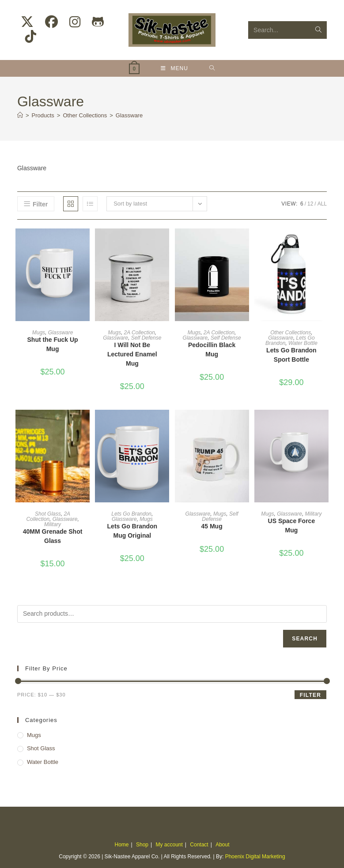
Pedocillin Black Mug (212, 350)
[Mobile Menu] (174, 68)
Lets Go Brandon (131, 514)
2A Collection (140, 333)
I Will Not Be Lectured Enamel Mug (132, 354)
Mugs (39, 333)
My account (169, 845)
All (322, 204)
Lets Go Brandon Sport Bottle (291, 355)
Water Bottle (303, 343)
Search (305, 639)
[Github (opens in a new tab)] (98, 22)
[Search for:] (212, 68)
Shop (142, 845)
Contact (199, 845)
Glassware (129, 115)
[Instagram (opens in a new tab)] (75, 22)
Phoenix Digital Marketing (255, 857)
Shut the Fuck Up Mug (53, 344)
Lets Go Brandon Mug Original (132, 531)
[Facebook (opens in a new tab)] (51, 22)
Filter (310, 695)
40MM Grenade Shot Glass (53, 536)
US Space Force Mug (292, 526)
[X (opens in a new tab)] (27, 22)
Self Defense (146, 338)
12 (310, 204)
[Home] (20, 115)
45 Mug (212, 526)
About (222, 845)
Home (122, 845)
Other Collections (291, 333)
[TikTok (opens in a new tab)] (31, 37)
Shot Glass (48, 514)
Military (53, 524)
